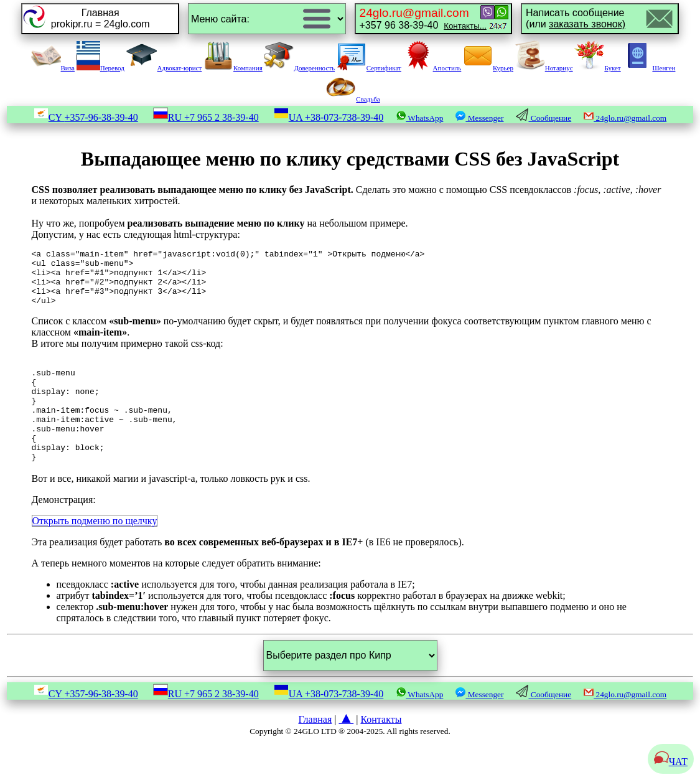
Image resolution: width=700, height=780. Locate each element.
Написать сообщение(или (576, 18)
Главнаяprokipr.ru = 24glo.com (100, 18)
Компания (233, 68)
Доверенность (299, 68)
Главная (315, 753)
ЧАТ (671, 762)
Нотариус (544, 68)
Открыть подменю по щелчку (95, 554)
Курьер (488, 68)
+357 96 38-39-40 (423, 18)
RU (206, 117)
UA (329, 117)
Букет (597, 68)
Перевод (100, 68)
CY (86, 117)
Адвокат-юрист (164, 68)
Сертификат (369, 68)
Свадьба (353, 99)
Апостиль (432, 68)
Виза (53, 68)
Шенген (649, 68)
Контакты (381, 753)
